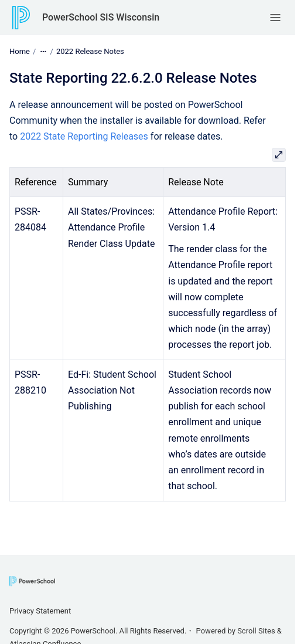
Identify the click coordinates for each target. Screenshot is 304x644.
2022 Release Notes (90, 51)
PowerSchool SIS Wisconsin (101, 17)
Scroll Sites (256, 631)
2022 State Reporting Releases (84, 136)
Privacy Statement (40, 611)
